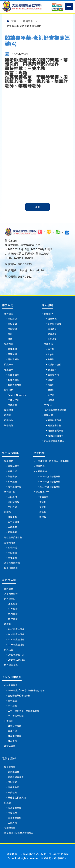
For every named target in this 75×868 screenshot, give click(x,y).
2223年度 (13, 619)
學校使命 (12, 324)
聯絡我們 (9, 426)
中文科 (51, 349)
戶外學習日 (10, 599)
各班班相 (12, 497)
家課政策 (52, 334)
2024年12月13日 (16, 660)
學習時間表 (13, 466)
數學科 (51, 359)
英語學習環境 (54, 324)
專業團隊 (9, 370)
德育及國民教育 (12, 563)
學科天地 (48, 344)
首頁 (14, 21)
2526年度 (13, 604)
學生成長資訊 (10, 453)
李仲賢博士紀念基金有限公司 (19, 833)
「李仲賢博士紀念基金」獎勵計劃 (52, 461)
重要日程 (12, 731)
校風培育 (12, 517)
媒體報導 (9, 410)
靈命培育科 (53, 375)
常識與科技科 (54, 365)
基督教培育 (10, 543)
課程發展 (47, 305)
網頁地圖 (12, 854)
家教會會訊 (13, 787)
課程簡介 (48, 314)
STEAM (48, 405)
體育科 (51, 390)
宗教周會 (12, 558)
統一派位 (12, 701)
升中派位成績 (15, 726)
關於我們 (7, 305)
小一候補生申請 (16, 716)
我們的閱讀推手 (55, 436)
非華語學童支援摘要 (54, 441)
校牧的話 (12, 548)
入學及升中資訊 (12, 677)
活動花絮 (12, 782)
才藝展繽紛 (41, 471)
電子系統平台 (15, 487)
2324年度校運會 (16, 640)
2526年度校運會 (16, 629)
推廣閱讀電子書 (55, 431)
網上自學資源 (11, 568)
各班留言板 (13, 502)
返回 (37, 207)
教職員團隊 (13, 380)
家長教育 (12, 793)
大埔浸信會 (10, 828)
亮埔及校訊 (13, 400)
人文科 (51, 395)
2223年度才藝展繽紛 (50, 487)
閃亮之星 (9, 650)
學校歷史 (12, 319)
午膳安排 (12, 477)
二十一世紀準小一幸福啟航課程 (24, 711)
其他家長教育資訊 (17, 798)
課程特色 (52, 319)
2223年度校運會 (16, 645)
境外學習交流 (11, 665)
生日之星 (12, 507)
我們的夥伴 (9, 759)
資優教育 (52, 329)
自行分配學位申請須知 (19, 696)
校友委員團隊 (15, 808)
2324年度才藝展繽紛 (50, 482)
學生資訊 (9, 461)
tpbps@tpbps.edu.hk (31, 270)
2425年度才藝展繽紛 (50, 477)
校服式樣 (12, 471)
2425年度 (13, 609)
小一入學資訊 (11, 685)
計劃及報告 (13, 359)
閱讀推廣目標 (54, 420)
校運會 (7, 624)
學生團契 (12, 553)
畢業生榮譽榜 (15, 818)
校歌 (10, 339)
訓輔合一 (9, 512)
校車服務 (12, 482)
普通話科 (52, 370)
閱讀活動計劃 (54, 426)
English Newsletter (18, 395)
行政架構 (12, 354)
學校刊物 (9, 390)
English (51, 354)
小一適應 (12, 706)
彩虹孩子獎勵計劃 (13, 538)
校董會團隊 (13, 375)
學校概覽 (12, 405)
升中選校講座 (15, 736)
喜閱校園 (48, 415)
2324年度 (13, 614)
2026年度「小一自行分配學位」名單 (26, 691)
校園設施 (9, 420)
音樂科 (51, 385)
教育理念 (9, 314)
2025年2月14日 (16, 655)
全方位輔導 (13, 522)
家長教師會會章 (16, 777)
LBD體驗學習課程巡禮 (55, 410)
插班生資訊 (10, 746)
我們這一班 (10, 492)
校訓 (10, 334)
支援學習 (12, 527)
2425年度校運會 (16, 634)
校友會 (7, 803)
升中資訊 (9, 721)
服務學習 (12, 532)
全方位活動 (9, 580)
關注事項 (12, 349)
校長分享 (9, 365)
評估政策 (52, 339)
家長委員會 (13, 772)
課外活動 (9, 589)
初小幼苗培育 (11, 594)
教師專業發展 (15, 385)
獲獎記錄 (40, 466)
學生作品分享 (42, 492)
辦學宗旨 (12, 329)
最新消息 (28, 21)
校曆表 (7, 415)
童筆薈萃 (44, 497)
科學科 (51, 400)
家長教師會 (10, 767)
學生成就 (39, 453)
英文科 (43, 507)
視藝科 (51, 380)
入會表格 (12, 823)
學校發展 (9, 344)
